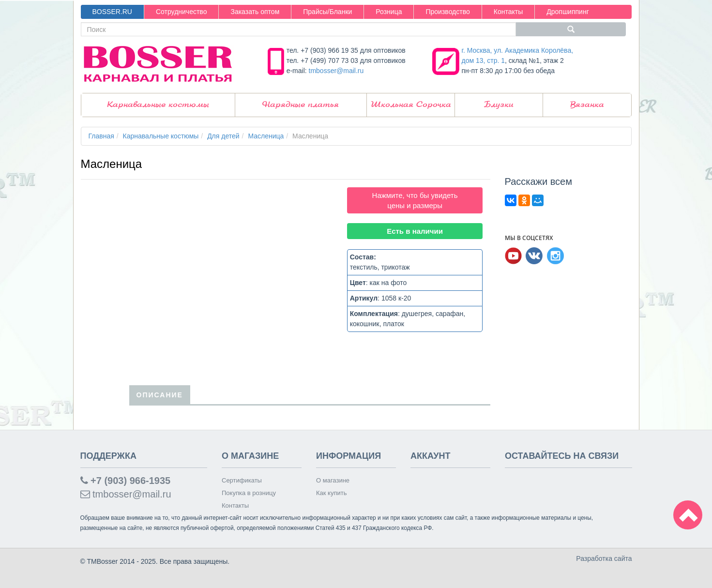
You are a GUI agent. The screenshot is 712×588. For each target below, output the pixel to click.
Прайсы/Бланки (327, 12)
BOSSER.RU (112, 12)
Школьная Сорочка (411, 105)
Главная (101, 136)
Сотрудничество (181, 12)
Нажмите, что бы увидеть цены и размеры (415, 200)
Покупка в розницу (249, 493)
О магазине (333, 480)
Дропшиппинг (568, 12)
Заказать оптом (255, 12)
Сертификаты (242, 480)
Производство (447, 12)
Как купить (331, 493)
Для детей (223, 136)
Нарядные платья (301, 105)
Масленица (266, 136)
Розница (389, 12)
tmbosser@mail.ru (336, 71)
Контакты (508, 12)
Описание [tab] (160, 395)
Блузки (499, 105)
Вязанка (587, 105)
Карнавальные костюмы (158, 105)
